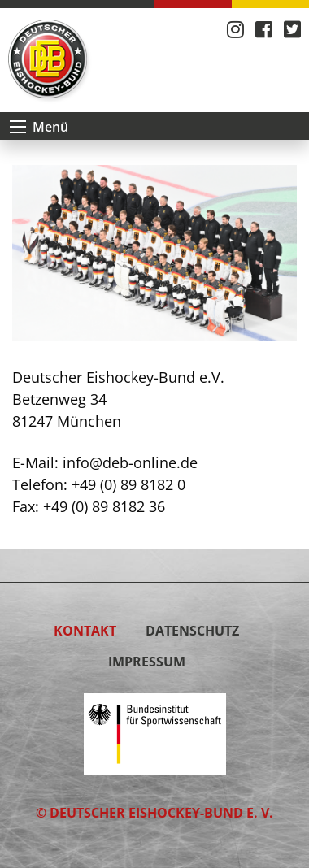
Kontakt (85, 631)
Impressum (147, 662)
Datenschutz (192, 631)
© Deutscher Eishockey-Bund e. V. (154, 813)
